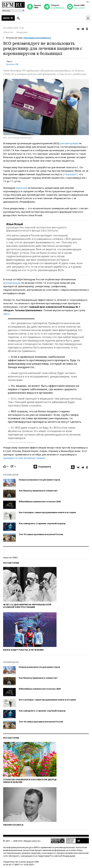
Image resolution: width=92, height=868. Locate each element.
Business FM (12, 64)
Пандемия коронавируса (37, 38)
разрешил (22, 188)
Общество (8, 32)
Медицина (22, 32)
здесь (6, 314)
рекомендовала (69, 143)
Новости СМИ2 (10, 557)
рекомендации (12, 283)
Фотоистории (11, 563)
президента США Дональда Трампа (24, 458)
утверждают (70, 174)
